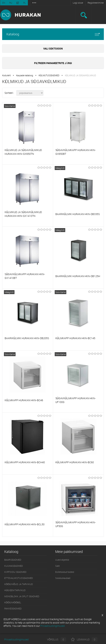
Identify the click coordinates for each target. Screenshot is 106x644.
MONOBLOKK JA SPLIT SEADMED (22, 596)
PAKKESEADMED (13, 608)
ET (18, 3)
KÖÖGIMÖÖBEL (13, 602)
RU (11, 3)
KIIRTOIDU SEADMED (15, 572)
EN (4, 3)
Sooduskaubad (63, 578)
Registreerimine (96, 3)
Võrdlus (54, 639)
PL (24, 3)
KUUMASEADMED (14, 566)
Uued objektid (62, 560)
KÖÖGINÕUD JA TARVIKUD (19, 584)
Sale (57, 566)
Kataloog (53, 34)
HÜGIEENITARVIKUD (15, 590)
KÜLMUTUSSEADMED (49, 75)
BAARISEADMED (13, 560)
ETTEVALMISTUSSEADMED (19, 578)
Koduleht (6, 75)
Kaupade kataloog (25, 75)
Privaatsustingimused (16, 639)
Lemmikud (84, 639)
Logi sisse (78, 3)
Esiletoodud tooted (65, 572)
